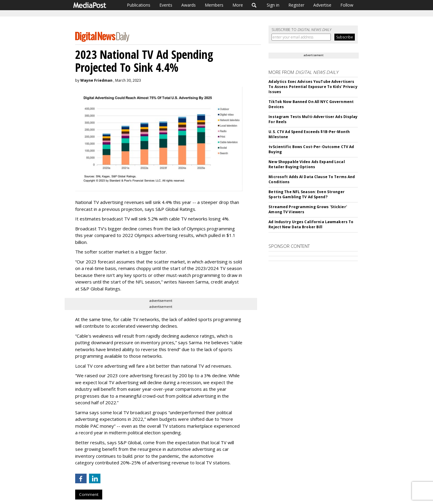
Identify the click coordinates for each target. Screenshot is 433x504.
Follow (347, 5)
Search (254, 5)
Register (296, 5)
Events (166, 5)
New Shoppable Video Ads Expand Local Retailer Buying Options (307, 164)
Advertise (322, 5)
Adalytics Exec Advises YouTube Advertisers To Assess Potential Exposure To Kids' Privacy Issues (313, 87)
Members (214, 5)
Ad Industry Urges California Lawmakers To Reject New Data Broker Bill (311, 224)
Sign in (273, 5)
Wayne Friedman (96, 80)
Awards (189, 5)
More (238, 5)
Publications (139, 5)
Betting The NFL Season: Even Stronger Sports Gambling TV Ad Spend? (306, 194)
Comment (89, 494)
